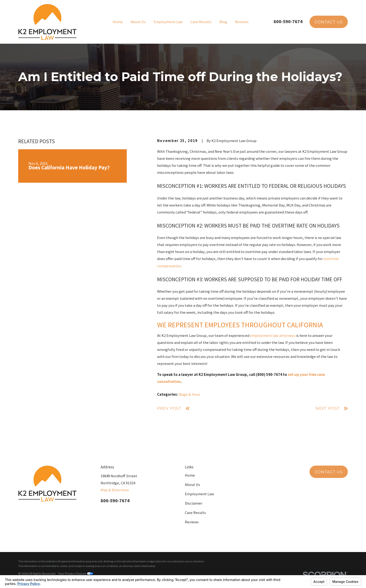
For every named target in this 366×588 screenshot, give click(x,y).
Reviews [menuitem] (242, 22)
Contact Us (329, 22)
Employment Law (199, 494)
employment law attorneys (273, 336)
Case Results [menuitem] (201, 22)
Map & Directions (115, 490)
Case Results (195, 513)
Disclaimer (194, 503)
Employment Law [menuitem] (168, 22)
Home (190, 475)
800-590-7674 (288, 21)
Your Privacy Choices (76, 574)
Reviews (192, 522)
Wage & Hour (189, 394)
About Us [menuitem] (138, 22)
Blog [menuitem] (223, 22)
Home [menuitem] (118, 22)
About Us (192, 485)
